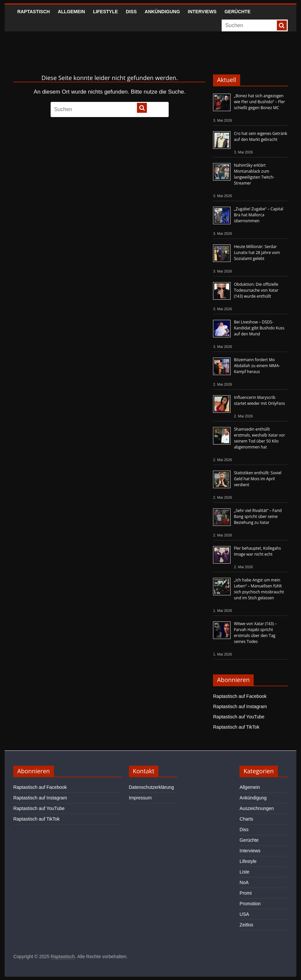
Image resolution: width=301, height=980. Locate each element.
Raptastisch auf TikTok (236, 727)
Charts (246, 819)
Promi (246, 893)
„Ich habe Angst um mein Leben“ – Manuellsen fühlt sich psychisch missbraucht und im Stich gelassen (259, 589)
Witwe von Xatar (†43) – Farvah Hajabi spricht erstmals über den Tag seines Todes (255, 633)
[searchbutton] (282, 25)
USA (244, 914)
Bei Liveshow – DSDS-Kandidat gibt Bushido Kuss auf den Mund (259, 328)
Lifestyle (105, 12)
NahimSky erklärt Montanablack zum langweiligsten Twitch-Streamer (254, 174)
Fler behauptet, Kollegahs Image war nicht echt (257, 551)
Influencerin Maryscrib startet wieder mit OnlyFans (259, 400)
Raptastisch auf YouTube (239, 717)
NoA (244, 882)
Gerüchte (238, 12)
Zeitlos (246, 925)
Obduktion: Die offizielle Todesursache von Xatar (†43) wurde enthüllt (256, 290)
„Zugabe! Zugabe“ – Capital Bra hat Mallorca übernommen (258, 215)
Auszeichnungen (257, 808)
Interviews (202, 12)
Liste (244, 872)
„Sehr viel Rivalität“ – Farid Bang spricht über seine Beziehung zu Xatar (258, 516)
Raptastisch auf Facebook (240, 696)
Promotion (250, 904)
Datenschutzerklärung (151, 787)
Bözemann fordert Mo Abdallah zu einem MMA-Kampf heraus (257, 366)
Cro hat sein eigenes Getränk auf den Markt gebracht (260, 136)
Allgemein (71, 12)
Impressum (140, 798)
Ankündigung (162, 12)
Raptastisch (34, 12)
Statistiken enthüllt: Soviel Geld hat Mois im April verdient (258, 479)
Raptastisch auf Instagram (240, 706)
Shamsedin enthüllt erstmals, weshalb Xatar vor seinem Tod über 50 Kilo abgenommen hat (259, 438)
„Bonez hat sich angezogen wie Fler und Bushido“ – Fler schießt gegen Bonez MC (259, 102)
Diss (131, 12)
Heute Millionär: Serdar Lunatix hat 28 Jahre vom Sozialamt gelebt (257, 253)
